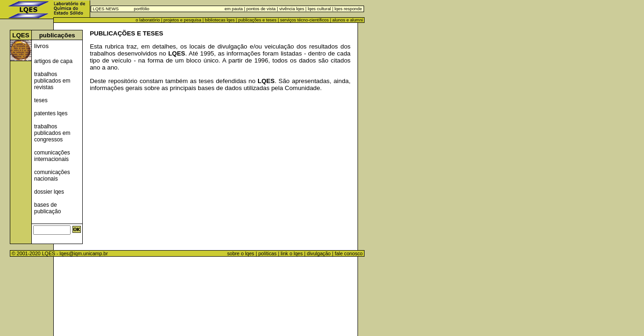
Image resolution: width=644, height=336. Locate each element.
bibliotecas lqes (220, 20)
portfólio (141, 9)
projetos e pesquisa (182, 20)
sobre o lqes (241, 253)
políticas (268, 253)
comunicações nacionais (52, 175)
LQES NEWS (106, 9)
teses (41, 100)
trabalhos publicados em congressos (52, 133)
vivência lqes (291, 9)
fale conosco (349, 253)
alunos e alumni (347, 20)
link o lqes (291, 253)
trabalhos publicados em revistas (52, 81)
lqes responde (347, 9)
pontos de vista (261, 9)
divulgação (319, 253)
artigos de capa (53, 61)
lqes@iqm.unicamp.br (84, 253)
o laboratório (148, 20)
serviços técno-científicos (304, 20)
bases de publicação (47, 208)
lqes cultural (319, 9)
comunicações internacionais (52, 156)
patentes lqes (51, 113)
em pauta (234, 9)
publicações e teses (258, 20)
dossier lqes (49, 192)
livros (41, 46)
